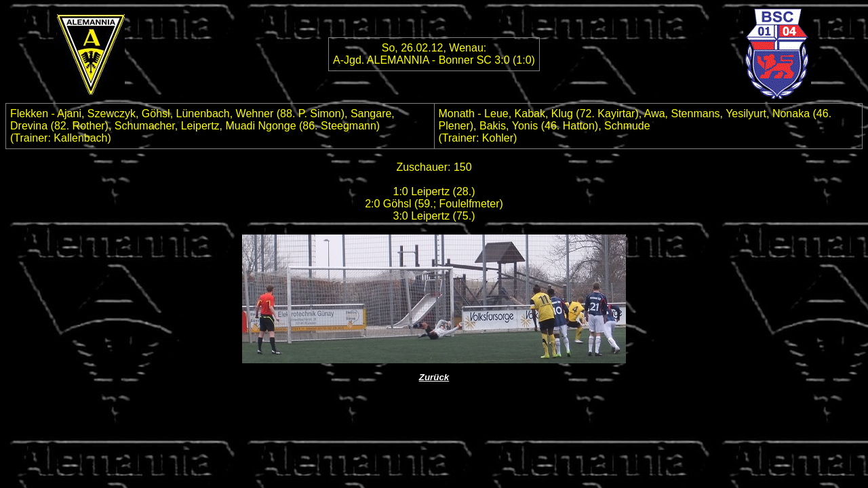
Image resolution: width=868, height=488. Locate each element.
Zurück (434, 377)
